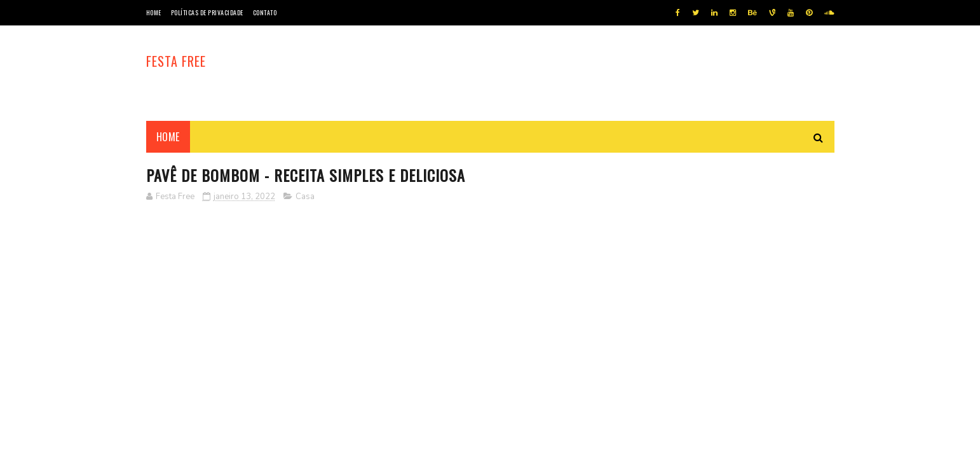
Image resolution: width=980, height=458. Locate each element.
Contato (265, 12)
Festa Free (176, 61)
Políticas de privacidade (207, 12)
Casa (305, 197)
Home (154, 12)
